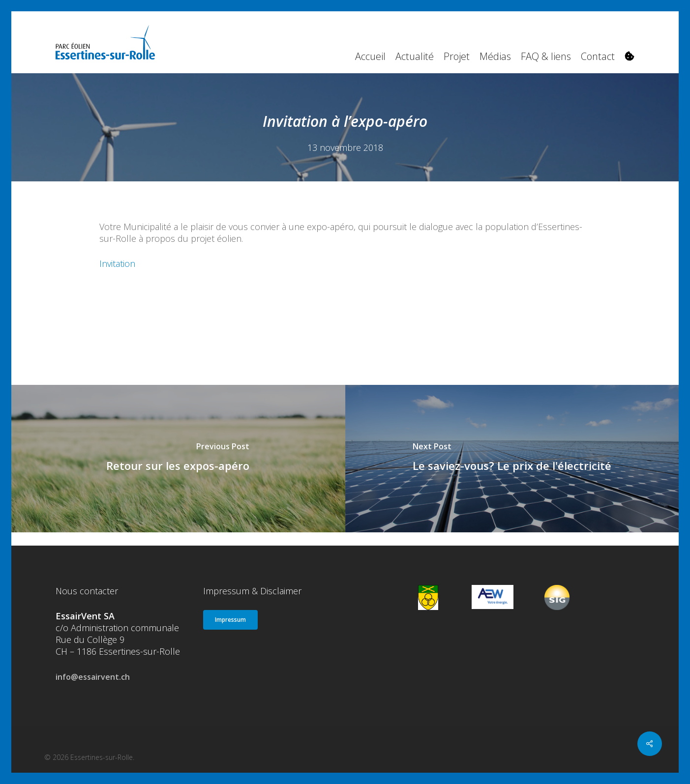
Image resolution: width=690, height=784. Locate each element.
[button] (230, 620)
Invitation (117, 263)
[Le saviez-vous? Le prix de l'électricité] (512, 459)
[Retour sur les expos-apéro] (178, 459)
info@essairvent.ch (93, 677)
